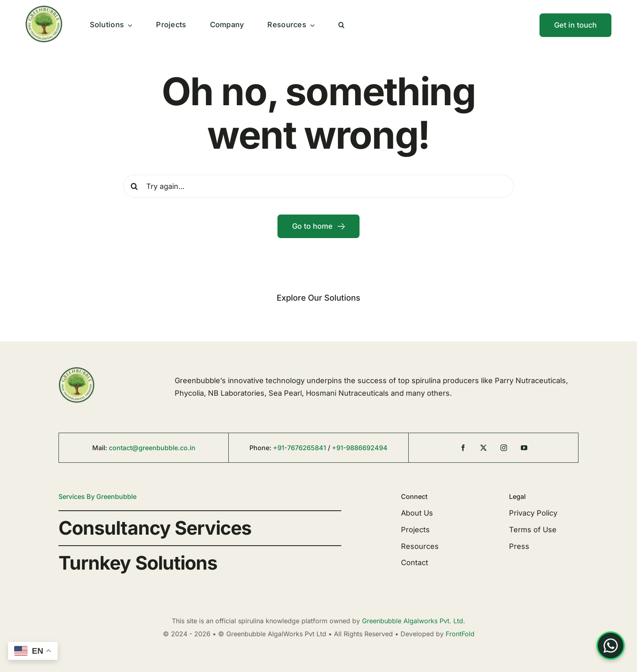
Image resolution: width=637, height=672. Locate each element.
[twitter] (483, 448)
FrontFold (460, 634)
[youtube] (524, 448)
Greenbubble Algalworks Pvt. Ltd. (414, 621)
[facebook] (463, 448)
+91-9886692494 (360, 448)
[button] (341, 25)
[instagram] (504, 448)
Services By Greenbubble (97, 496)
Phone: (261, 448)
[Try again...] (319, 186)
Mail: (101, 448)
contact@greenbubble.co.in (152, 448)
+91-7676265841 (300, 448)
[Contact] (575, 25)
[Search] (134, 186)
